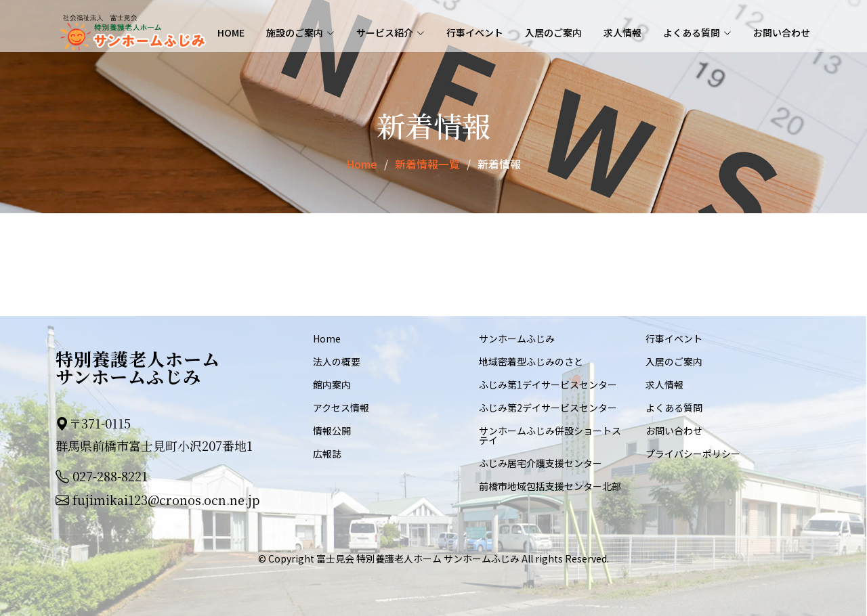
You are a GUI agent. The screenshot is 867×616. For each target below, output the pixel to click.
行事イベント (475, 32)
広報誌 (327, 453)
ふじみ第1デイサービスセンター (548, 384)
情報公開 (332, 430)
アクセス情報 (341, 407)
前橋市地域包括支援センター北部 (550, 485)
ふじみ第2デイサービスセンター (548, 407)
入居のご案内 (553, 32)
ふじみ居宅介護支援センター (541, 462)
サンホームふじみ (517, 338)
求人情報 (622, 32)
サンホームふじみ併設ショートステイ (550, 435)
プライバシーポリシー (693, 453)
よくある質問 (674, 407)
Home (231, 32)
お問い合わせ (782, 32)
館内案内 (332, 384)
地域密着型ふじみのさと (531, 361)
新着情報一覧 (427, 164)
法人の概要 (337, 361)
